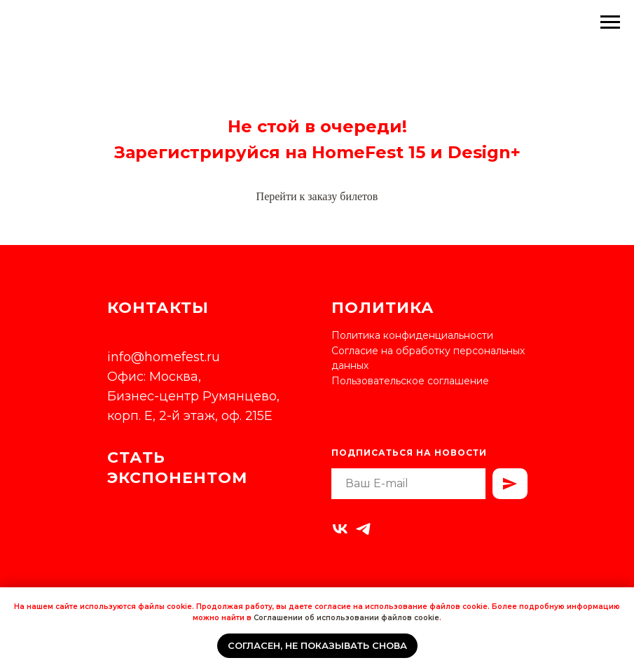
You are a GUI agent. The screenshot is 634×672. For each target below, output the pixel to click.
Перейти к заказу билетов (317, 196)
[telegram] (363, 529)
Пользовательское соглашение (410, 381)
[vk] (340, 529)
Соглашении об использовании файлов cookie (346, 618)
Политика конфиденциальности (412, 335)
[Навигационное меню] (610, 22)
